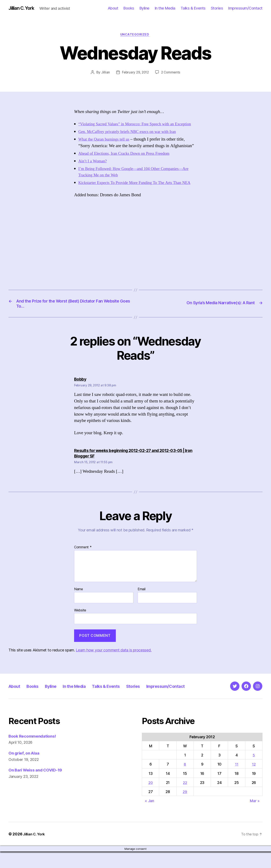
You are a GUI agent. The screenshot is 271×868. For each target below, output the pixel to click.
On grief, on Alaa (26, 769)
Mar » (255, 817)
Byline (144, 8)
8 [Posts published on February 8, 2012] (186, 781)
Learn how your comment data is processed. (114, 667)
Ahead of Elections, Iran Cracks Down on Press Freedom (129, 161)
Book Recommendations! (35, 753)
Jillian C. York (23, 8)
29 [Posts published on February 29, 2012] (185, 808)
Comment (83, 564)
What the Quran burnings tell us (107, 147)
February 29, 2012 (135, 73)
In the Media (165, 8)
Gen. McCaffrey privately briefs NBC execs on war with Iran (133, 139)
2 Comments (171, 73)
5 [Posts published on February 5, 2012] (254, 772)
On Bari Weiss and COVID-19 (39, 786)
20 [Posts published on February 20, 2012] (151, 799)
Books (129, 8)
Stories (217, 8)
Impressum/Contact (245, 8)
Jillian (104, 73)
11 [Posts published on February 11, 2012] (237, 781)
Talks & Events (193, 8)
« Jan (149, 817)
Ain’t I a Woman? (94, 169)
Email (142, 606)
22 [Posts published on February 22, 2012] (185, 799)
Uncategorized (135, 36)
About (113, 8)
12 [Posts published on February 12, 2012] (254, 781)
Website (80, 627)
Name (79, 606)
